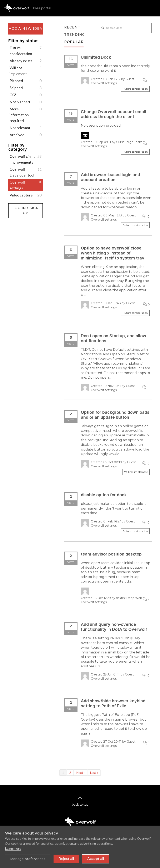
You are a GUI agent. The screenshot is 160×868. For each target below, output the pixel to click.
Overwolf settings (26, 185)
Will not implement (26, 70)
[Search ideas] (125, 28)
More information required (26, 114)
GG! (26, 95)
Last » (94, 773)
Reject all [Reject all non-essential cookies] (66, 861)
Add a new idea (26, 29)
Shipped (26, 88)
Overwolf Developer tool (26, 172)
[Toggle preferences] (28, 862)
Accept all (96, 861)
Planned (26, 81)
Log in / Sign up (19, 205)
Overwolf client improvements (26, 159)
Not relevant (26, 128)
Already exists (26, 61)
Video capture (26, 195)
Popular (74, 42)
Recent (72, 27)
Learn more (13, 851)
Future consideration (26, 50)
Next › (81, 773)
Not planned (26, 102)
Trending (75, 35)
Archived (26, 135)
